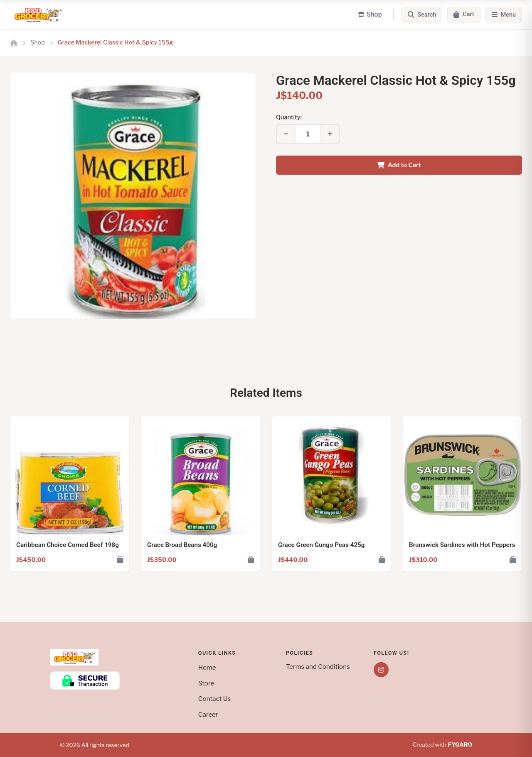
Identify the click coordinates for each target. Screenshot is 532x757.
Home (207, 667)
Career (208, 714)
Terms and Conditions (318, 667)
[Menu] (504, 15)
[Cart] (464, 15)
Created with (442, 745)
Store (206, 683)
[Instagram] (381, 670)
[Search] (422, 15)
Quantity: (289, 117)
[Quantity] (308, 134)
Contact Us (214, 699)
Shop (38, 42)
